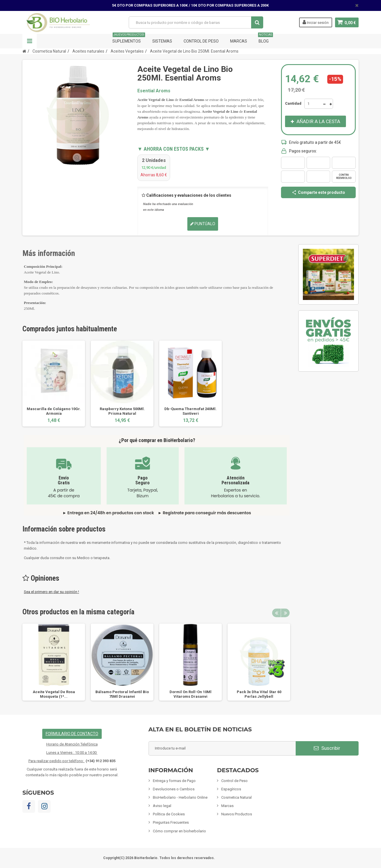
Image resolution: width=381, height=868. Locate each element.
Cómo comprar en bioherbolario (179, 831)
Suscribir (327, 748)
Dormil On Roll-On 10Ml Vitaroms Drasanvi (190, 694)
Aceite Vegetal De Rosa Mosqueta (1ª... (54, 694)
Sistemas (162, 41)
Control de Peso (201, 41)
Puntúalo (203, 224)
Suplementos (129, 39)
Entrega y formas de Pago (174, 781)
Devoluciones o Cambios (174, 789)
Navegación (30, 41)
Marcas (239, 41)
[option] (54, 384)
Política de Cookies (169, 814)
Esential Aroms (154, 91)
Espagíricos (231, 789)
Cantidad (293, 103)
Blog (265, 39)
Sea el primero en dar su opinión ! (51, 592)
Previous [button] (276, 613)
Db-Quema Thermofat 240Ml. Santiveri (190, 411)
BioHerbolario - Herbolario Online (180, 797)
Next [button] (285, 613)
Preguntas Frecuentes (171, 822)
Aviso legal (162, 806)
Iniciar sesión (315, 22)
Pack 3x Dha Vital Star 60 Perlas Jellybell (259, 694)
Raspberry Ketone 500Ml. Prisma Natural (122, 411)
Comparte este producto (318, 192)
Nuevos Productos (237, 814)
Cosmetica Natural (236, 797)
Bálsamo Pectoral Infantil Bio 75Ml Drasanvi (122, 694)
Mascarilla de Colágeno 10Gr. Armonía (54, 411)
